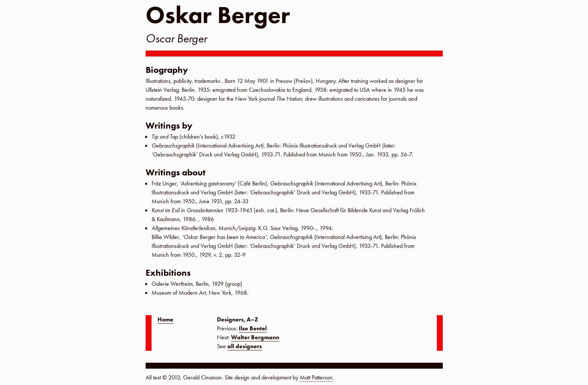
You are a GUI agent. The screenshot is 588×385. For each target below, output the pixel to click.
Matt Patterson (316, 377)
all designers (245, 346)
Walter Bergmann (255, 337)
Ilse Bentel (253, 328)
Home (165, 319)
